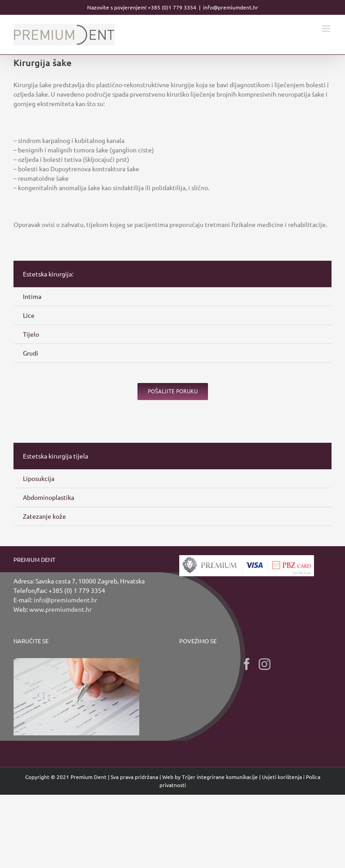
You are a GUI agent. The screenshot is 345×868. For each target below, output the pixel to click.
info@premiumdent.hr (231, 7)
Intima (32, 296)
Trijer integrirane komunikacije (220, 777)
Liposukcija (39, 478)
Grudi (31, 353)
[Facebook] (247, 664)
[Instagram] (265, 664)
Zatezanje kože (44, 516)
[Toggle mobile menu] (327, 29)
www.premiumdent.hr (60, 609)
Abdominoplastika (49, 497)
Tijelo (31, 334)
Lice (29, 315)
